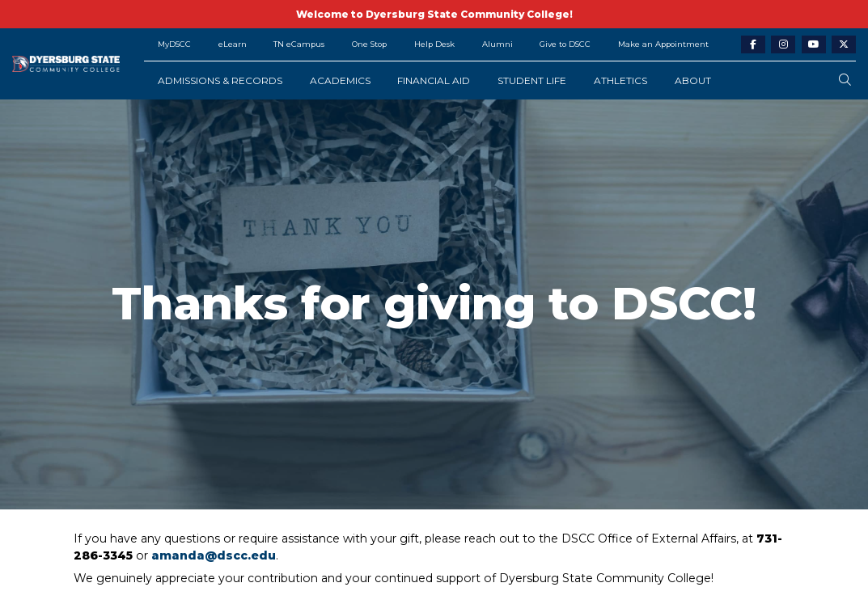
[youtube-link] (814, 45)
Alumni (498, 44)
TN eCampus (299, 44)
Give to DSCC (565, 44)
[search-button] (845, 80)
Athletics (620, 80)
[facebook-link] (753, 45)
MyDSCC (174, 44)
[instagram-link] (783, 45)
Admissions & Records (220, 80)
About (693, 80)
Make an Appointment (663, 44)
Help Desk (434, 44)
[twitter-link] (844, 45)
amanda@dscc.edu (214, 555)
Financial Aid (434, 80)
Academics (340, 80)
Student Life (532, 80)
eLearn (233, 44)
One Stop (369, 44)
